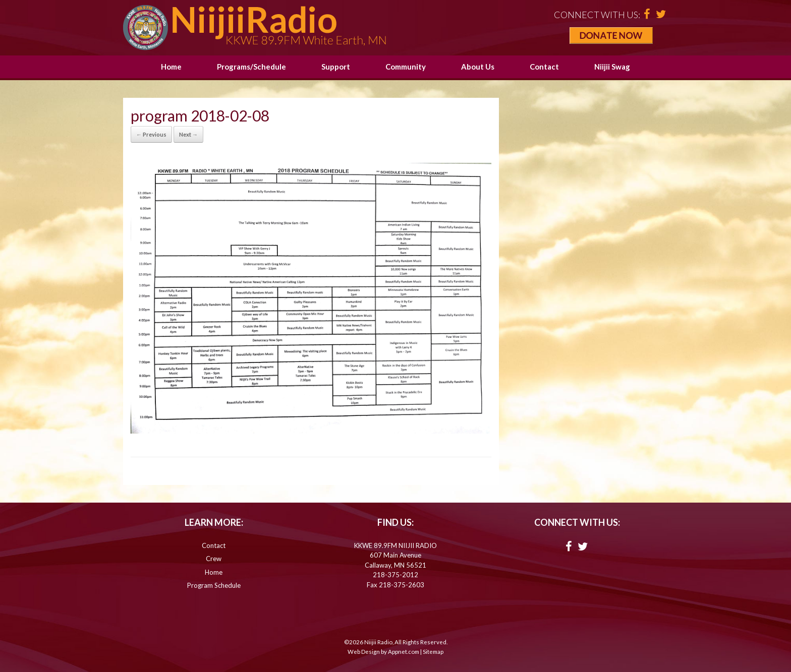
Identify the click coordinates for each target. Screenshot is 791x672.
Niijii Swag (612, 67)
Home (171, 67)
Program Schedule (214, 585)
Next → (188, 134)
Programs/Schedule (251, 67)
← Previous (151, 134)
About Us (478, 67)
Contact (544, 67)
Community (406, 67)
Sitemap (433, 652)
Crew (214, 559)
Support (336, 67)
